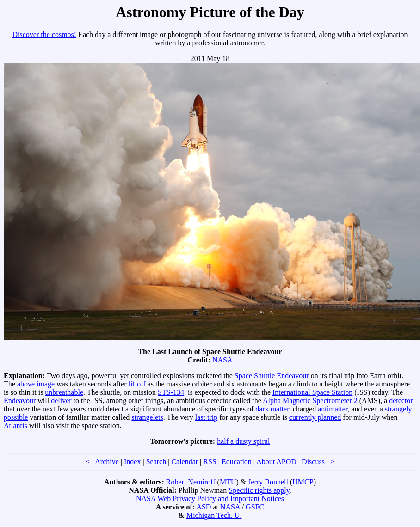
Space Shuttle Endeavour (272, 376)
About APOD (276, 462)
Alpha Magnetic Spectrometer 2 (310, 401)
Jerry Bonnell (268, 482)
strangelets (147, 417)
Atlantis (15, 426)
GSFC (255, 507)
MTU (228, 482)
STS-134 (171, 392)
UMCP (303, 482)
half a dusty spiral (243, 441)
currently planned (315, 417)
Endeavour (20, 401)
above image (36, 384)
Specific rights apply (259, 490)
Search (156, 462)
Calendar (185, 462)
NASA (222, 360)
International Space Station (312, 392)
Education (237, 462)
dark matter (272, 409)
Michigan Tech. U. (214, 515)
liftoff (137, 384)
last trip (206, 417)
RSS (210, 462)
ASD (204, 507)
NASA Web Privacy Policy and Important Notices (210, 499)
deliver (61, 401)
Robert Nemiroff (191, 482)
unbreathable (64, 392)
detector (401, 401)
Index (132, 462)
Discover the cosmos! (45, 34)
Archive (107, 462)
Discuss (313, 462)
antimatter (333, 409)
